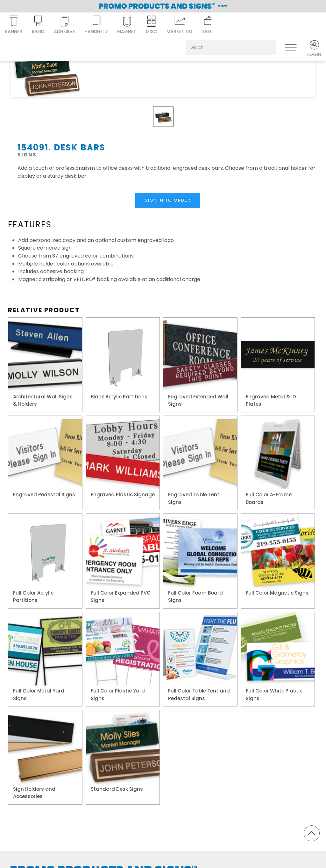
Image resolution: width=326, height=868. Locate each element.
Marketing (180, 25)
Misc (151, 25)
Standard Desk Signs (117, 789)
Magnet (127, 25)
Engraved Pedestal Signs (44, 495)
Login (314, 49)
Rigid (38, 25)
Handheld (96, 25)
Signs (209, 25)
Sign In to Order (168, 200)
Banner (14, 25)
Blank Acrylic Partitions (119, 397)
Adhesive (64, 25)
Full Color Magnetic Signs (277, 593)
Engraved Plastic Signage (123, 495)
